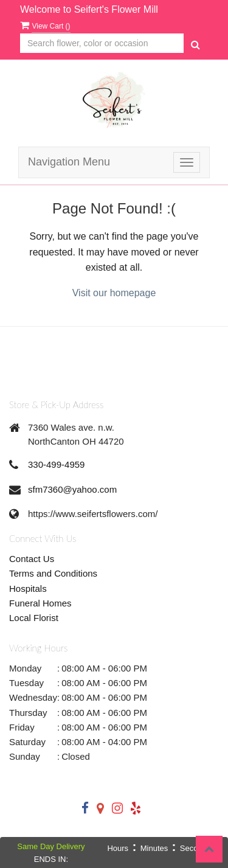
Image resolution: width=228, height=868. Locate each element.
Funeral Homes (40, 603)
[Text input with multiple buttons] (102, 43)
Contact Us (32, 559)
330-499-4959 (56, 464)
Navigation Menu (69, 162)
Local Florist (34, 618)
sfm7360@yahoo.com (72, 489)
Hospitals (28, 589)
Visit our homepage (114, 293)
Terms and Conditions (53, 573)
